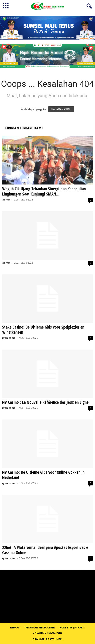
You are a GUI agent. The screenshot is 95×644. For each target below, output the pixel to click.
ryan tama (9, 338)
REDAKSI (15, 627)
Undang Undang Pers (47, 633)
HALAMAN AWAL (61, 109)
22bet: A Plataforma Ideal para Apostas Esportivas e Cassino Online (45, 550)
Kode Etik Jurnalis (72, 627)
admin (6, 200)
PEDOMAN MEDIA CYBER (40, 627)
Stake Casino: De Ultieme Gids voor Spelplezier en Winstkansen (43, 330)
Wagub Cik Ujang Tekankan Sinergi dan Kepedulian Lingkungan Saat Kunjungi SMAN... (44, 191)
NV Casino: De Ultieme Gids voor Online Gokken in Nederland (43, 475)
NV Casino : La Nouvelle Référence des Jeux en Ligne (45, 402)
